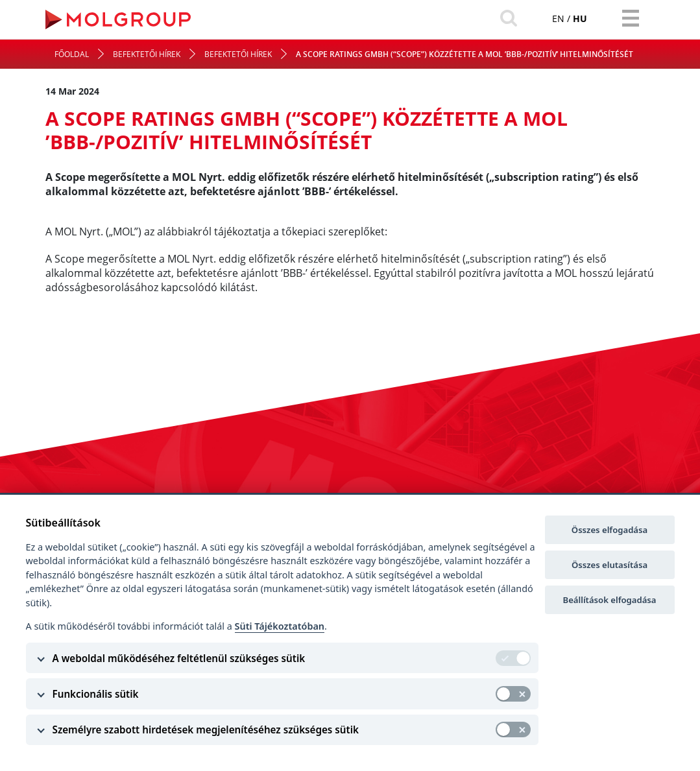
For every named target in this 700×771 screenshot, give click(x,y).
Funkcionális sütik (96, 694)
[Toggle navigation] (631, 18)
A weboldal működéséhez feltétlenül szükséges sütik (179, 658)
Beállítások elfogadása (610, 600)
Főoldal (72, 54)
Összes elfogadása (609, 530)
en (558, 18)
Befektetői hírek (147, 54)
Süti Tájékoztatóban (280, 626)
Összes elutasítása (609, 565)
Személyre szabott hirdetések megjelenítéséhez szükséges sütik (206, 729)
